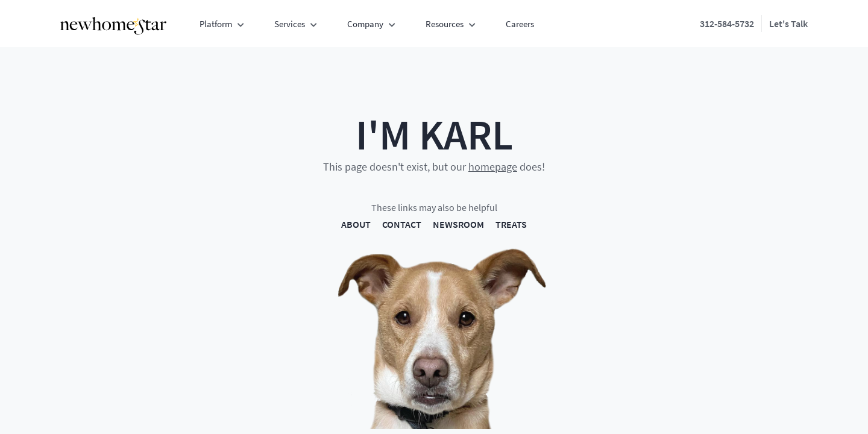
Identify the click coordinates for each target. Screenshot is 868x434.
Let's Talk (788, 23)
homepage (493, 166)
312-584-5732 (727, 23)
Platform (216, 24)
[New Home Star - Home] (113, 26)
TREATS (511, 224)
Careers (520, 24)
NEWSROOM (458, 224)
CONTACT (402, 224)
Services (290, 24)
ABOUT (356, 224)
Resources (445, 24)
